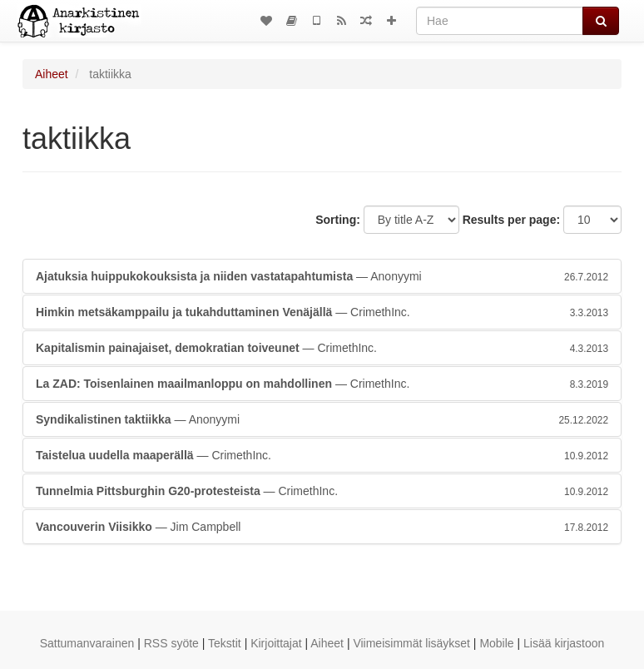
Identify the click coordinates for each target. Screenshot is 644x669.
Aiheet (52, 74)
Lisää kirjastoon (564, 643)
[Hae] (500, 21)
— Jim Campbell (322, 527)
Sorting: (338, 220)
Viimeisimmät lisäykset (411, 643)
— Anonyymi (322, 276)
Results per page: (511, 220)
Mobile (496, 643)
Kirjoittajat (276, 643)
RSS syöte (171, 643)
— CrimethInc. (322, 312)
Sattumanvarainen (87, 643)
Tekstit (225, 643)
